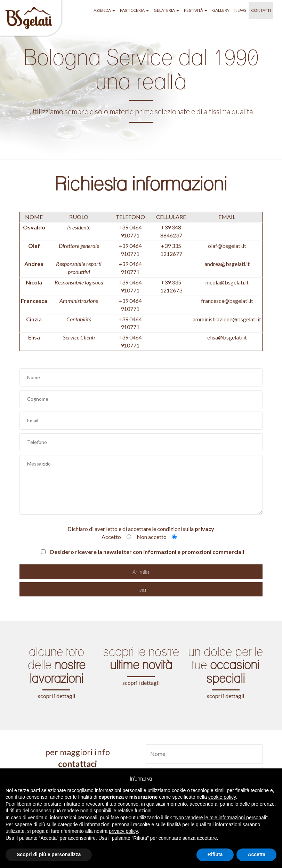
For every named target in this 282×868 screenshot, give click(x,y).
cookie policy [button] (222, 797)
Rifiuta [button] (215, 854)
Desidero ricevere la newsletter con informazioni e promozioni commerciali (143, 552)
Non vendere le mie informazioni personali (220, 818)
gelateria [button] (166, 10)
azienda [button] (104, 10)
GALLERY (221, 10)
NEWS (240, 10)
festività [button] (196, 10)
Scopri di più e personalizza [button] (49, 854)
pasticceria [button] (134, 10)
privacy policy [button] (123, 831)
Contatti (261, 10)
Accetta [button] (256, 854)
